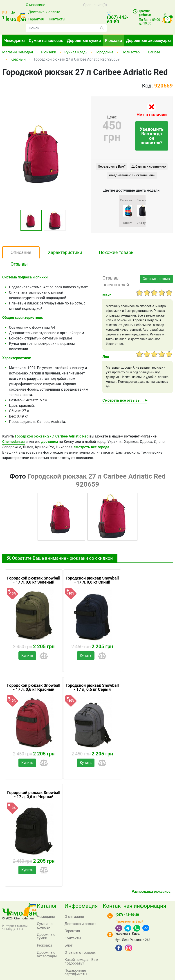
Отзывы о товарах (80, 953)
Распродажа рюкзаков (151, 891)
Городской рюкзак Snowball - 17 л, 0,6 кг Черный (34, 795)
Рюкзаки (113, 40)
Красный (18, 59)
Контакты (57, 19)
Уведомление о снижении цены (132, 175)
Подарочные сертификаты (76, 972)
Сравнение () (95, 5)
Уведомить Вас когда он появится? (152, 136)
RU (4, 13)
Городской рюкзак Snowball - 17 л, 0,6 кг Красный (34, 687)
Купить (27, 655)
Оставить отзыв (156, 279)
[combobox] (66, 28)
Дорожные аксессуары (148, 40)
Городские (104, 52)
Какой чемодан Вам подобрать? (81, 961)
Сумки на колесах (46, 40)
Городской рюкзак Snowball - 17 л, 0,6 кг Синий (92, 580)
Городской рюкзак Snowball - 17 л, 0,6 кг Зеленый (34, 580)
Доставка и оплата (44, 12)
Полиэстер (130, 52)
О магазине (36, 5)
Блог (68, 945)
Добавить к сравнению (149, 166)
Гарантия (36, 19)
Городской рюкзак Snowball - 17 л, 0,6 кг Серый (92, 687)
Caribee (154, 52)
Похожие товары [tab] (117, 252)
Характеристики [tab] (65, 252)
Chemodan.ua (13, 442)
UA (13, 13)
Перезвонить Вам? (112, 166)
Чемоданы (15, 40)
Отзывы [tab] (19, 264)
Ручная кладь (76, 52)
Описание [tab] (21, 252)
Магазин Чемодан (18, 52)
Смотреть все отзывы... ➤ (125, 400)
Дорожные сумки (84, 40)
